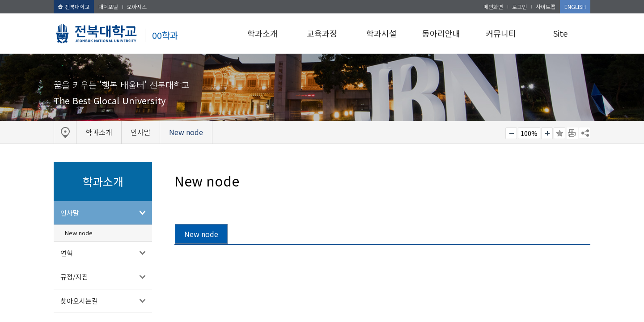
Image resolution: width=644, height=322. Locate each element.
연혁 (67, 253)
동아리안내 (441, 33)
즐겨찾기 (559, 133)
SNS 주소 (585, 133)
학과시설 (381, 33)
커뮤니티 (501, 33)
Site (560, 33)
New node (79, 233)
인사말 (70, 213)
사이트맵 (546, 6)
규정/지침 (74, 277)
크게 (547, 133)
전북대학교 (74, 6)
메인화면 (493, 6)
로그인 (519, 6)
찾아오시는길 (79, 301)
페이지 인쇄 (572, 133)
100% (529, 133)
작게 (511, 133)
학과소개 (263, 33)
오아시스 (137, 6)
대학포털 (108, 6)
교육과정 (322, 33)
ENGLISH (575, 6)
